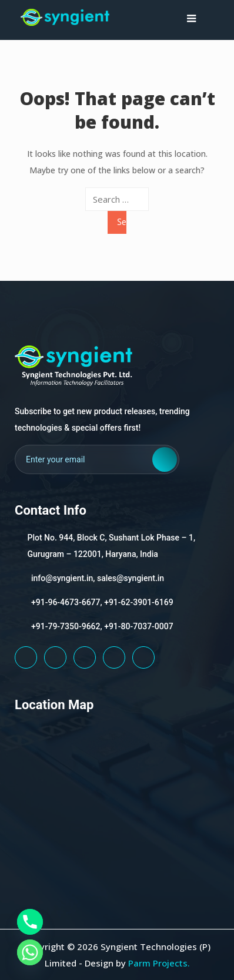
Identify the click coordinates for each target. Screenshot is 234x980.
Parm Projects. (159, 963)
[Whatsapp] (30, 952)
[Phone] (30, 922)
